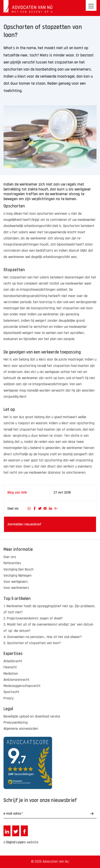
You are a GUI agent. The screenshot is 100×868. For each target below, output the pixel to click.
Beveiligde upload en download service (32, 716)
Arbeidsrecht (13, 661)
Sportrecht (11, 692)
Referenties (12, 563)
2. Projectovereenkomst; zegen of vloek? (33, 618)
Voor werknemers (16, 588)
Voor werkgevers (16, 582)
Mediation (11, 674)
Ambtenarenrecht (17, 680)
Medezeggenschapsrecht (22, 686)
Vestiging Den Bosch (19, 569)
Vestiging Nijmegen (18, 576)
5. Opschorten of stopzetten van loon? (32, 643)
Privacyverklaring (16, 723)
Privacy (9, 698)
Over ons (10, 557)
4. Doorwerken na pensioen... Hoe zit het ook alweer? (43, 637)
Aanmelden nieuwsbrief (24, 524)
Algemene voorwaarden (21, 729)
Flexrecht (10, 667)
